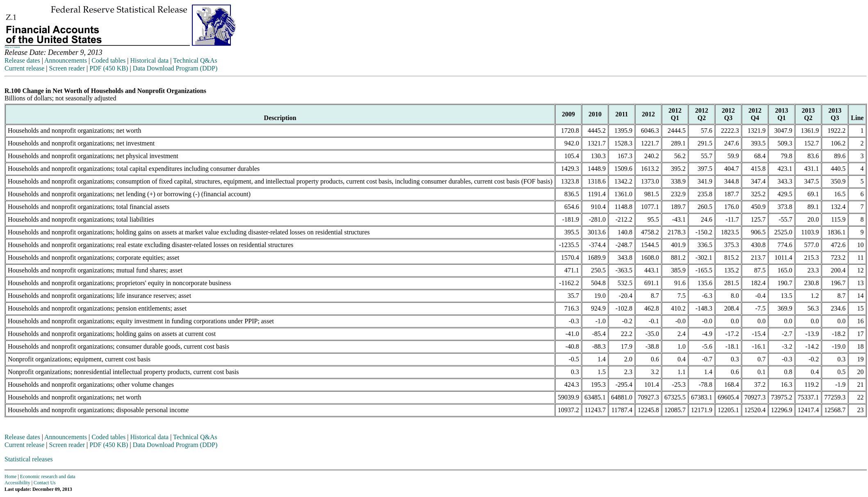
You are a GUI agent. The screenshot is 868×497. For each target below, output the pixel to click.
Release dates (22, 60)
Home (10, 477)
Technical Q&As (195, 60)
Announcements (66, 60)
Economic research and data (48, 477)
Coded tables (108, 60)
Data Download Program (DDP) (175, 68)
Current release (24, 68)
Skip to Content (12, 47)
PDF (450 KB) (109, 68)
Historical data (149, 60)
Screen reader (67, 68)
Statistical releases (29, 459)
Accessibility (17, 483)
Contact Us (45, 483)
